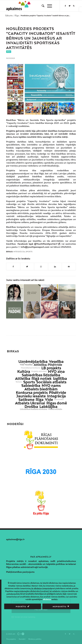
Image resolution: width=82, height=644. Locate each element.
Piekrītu (21, 607)
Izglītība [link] (60, 378)
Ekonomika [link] (59, 399)
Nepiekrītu (60, 607)
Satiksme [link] (26, 400)
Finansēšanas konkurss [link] (31, 368)
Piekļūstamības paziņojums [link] (20, 572)
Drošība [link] (31, 407)
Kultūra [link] (24, 371)
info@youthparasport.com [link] (35, 247)
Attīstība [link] (23, 378)
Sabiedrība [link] (31, 386)
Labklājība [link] (48, 407)
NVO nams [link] (51, 386)
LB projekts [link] (51, 368)
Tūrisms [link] (19, 382)
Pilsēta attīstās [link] (55, 409)
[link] (81, 9)
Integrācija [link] (19, 252)
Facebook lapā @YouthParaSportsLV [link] (37, 244)
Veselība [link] (56, 362)
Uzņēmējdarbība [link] (33, 362)
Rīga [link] (9, 52)
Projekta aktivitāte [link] (39, 371)
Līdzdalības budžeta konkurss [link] (34, 409)
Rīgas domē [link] (57, 403)
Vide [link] (49, 400)
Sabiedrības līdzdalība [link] (41, 375)
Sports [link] (29, 252)
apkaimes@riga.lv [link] (15, 539)
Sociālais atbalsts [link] (51, 382)
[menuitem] (42, 6)
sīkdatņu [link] (47, 599)
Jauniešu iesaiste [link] (31, 396)
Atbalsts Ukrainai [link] (30, 403)
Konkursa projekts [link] (32, 393)
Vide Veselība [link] (26, 365)
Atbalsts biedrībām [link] (41, 389)
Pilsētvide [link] (58, 393)
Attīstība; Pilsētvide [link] (48, 365)
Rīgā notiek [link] (42, 378)
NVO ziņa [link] (56, 371)
